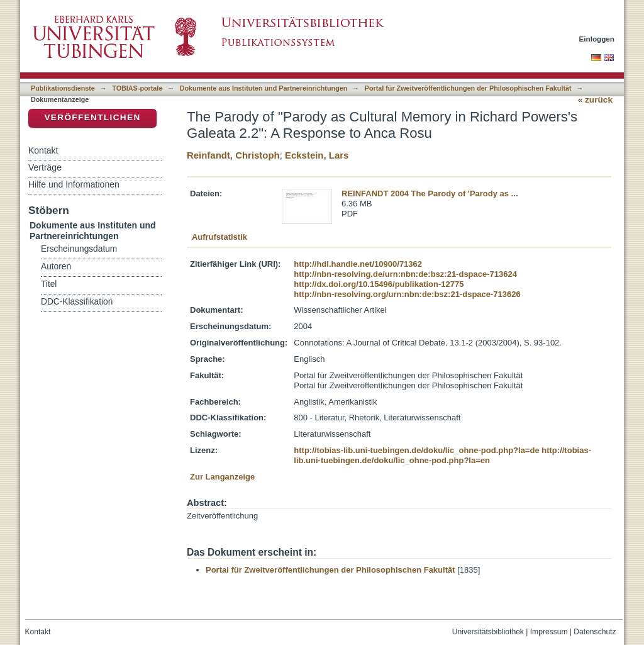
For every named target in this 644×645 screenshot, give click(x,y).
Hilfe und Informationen (74, 184)
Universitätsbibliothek (488, 632)
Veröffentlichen (92, 117)
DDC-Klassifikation (77, 302)
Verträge (45, 167)
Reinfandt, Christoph (233, 155)
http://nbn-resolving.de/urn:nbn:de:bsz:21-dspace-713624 (405, 274)
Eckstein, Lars (317, 155)
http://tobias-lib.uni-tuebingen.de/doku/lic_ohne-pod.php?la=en (442, 455)
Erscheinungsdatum (79, 249)
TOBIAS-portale (137, 88)
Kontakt (43, 150)
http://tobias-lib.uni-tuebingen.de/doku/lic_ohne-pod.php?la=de (416, 450)
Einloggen (597, 39)
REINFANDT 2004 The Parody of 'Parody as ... (430, 193)
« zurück (595, 100)
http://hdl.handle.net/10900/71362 (358, 264)
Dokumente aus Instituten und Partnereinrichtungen (264, 88)
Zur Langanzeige (222, 477)
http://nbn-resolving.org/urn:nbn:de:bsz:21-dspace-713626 (407, 294)
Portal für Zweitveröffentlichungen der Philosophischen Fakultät (468, 88)
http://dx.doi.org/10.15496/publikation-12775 (379, 284)
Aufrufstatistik (219, 237)
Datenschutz (595, 632)
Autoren (56, 266)
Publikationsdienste (63, 88)
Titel (49, 284)
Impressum (549, 632)
